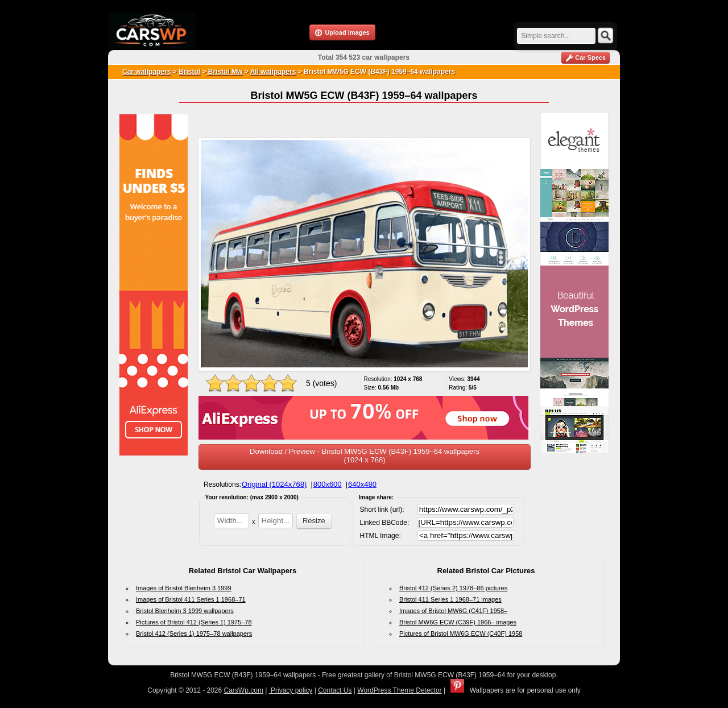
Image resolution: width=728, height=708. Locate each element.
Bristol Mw (224, 72)
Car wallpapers (146, 72)
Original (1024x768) (274, 484)
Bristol (189, 72)
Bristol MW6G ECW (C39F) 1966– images (458, 622)
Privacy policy (291, 690)
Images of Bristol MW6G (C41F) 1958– (453, 611)
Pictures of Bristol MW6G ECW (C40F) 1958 (461, 634)
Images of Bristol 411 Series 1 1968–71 (191, 599)
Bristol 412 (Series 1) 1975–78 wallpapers (194, 634)
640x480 (362, 484)
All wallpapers (273, 72)
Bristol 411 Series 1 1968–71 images (450, 599)
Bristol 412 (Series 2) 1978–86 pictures (453, 588)
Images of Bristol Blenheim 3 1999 (184, 588)
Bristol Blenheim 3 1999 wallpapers (185, 611)
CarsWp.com (244, 690)
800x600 (328, 484)
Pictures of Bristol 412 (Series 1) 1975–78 (194, 622)
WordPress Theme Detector (399, 690)
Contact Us (335, 690)
